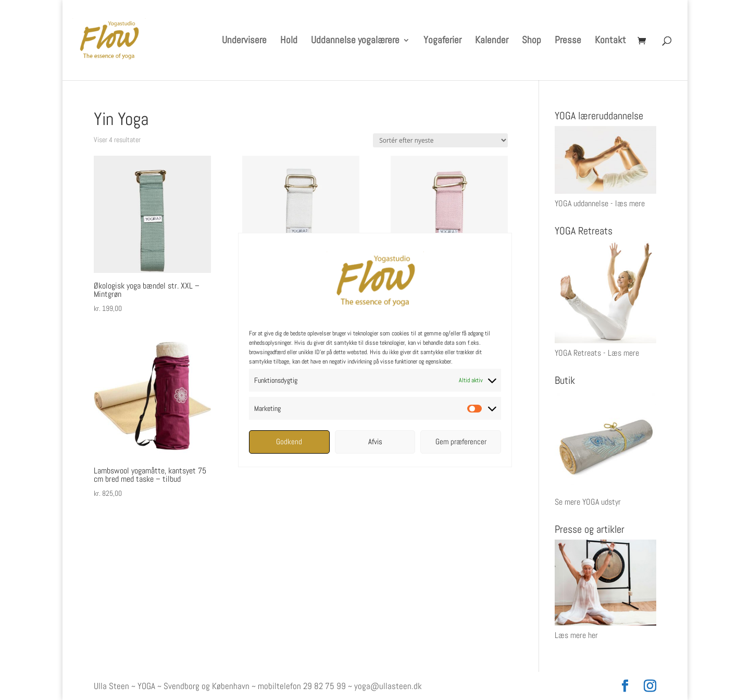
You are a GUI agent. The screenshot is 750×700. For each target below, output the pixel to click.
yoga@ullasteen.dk (388, 686)
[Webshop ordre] (440, 140)
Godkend (289, 441)
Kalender (492, 41)
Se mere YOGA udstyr (588, 502)
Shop (532, 41)
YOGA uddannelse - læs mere (600, 203)
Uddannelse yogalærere (355, 41)
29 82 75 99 (324, 686)
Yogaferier (442, 41)
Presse (568, 41)
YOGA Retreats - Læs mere (597, 353)
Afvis (375, 441)
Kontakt (610, 41)
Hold (289, 41)
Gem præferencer (461, 441)
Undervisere (244, 41)
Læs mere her (576, 635)
